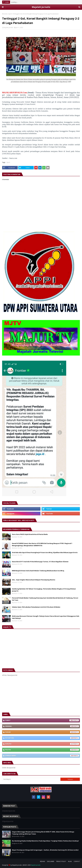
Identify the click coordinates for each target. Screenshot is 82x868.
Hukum (42, 732)
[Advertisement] (41, 694)
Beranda (5, 14)
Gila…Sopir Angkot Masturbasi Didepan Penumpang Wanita (34, 580)
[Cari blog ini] (31, 779)
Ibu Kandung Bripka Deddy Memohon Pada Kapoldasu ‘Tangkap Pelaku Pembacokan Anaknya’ (45, 841)
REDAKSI (42, 861)
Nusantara (42, 738)
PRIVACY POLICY (61, 861)
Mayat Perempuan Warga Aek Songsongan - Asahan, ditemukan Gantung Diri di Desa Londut (45, 850)
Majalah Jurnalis (41, 7)
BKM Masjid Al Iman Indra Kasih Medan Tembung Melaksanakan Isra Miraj (38, 571)
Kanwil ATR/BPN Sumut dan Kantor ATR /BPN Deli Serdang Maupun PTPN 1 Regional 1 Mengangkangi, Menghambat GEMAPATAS (42, 544)
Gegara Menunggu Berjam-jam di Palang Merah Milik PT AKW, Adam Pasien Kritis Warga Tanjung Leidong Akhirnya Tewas (43, 833)
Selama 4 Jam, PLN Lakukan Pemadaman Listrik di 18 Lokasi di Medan (36, 607)
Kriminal (42, 726)
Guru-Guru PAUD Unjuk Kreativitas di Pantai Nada (30, 534)
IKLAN (70, 861)
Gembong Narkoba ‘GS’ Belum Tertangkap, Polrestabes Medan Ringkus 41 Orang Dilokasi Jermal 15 (44, 590)
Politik (42, 750)
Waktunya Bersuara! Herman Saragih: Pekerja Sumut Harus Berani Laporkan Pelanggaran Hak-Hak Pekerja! (46, 617)
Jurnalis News (42, 756)
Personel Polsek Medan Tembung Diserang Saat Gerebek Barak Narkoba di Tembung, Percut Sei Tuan (45, 599)
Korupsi (42, 744)
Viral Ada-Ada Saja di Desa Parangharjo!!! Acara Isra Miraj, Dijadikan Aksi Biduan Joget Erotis (45, 552)
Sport (10, 14)
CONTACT (77, 861)
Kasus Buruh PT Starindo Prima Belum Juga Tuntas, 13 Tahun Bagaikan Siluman (40, 562)
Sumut (42, 720)
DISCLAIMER (51, 861)
